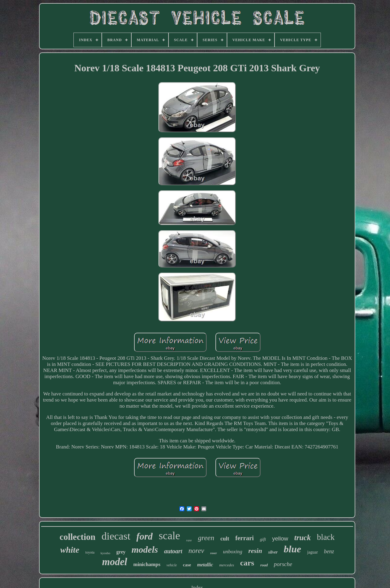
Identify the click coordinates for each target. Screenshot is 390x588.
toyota (90, 552)
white (70, 550)
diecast (116, 536)
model (115, 562)
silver (273, 552)
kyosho (105, 553)
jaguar (312, 552)
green (206, 538)
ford (145, 536)
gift (263, 539)
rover (214, 553)
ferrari (245, 538)
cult (225, 539)
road (264, 565)
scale (169, 536)
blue (292, 549)
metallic (205, 565)
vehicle (172, 565)
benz (329, 551)
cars (247, 563)
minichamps (147, 564)
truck (303, 538)
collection (78, 537)
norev (196, 551)
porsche (283, 564)
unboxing (233, 552)
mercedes (227, 565)
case (187, 565)
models (145, 549)
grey (121, 552)
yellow (280, 538)
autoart (173, 551)
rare (189, 540)
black (326, 537)
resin (255, 551)
